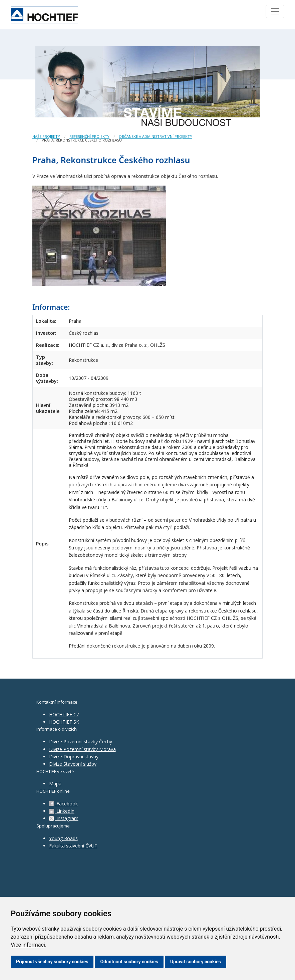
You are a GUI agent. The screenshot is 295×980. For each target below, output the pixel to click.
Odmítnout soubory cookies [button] (129, 962)
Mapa (55, 784)
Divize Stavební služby (73, 764)
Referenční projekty (89, 136)
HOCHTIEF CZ (64, 714)
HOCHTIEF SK (64, 722)
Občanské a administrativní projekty (156, 136)
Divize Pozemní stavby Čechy (81, 742)
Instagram (64, 818)
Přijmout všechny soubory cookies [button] (52, 962)
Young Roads (63, 838)
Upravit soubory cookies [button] (196, 962)
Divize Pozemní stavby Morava (82, 749)
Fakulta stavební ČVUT (73, 846)
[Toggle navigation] (275, 11)
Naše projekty (46, 136)
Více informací (28, 945)
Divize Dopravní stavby (74, 757)
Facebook (63, 804)
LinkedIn (62, 811)
